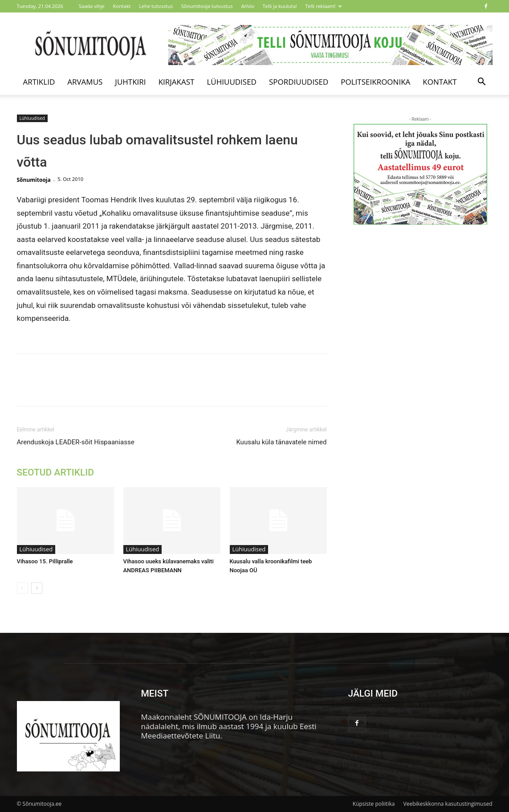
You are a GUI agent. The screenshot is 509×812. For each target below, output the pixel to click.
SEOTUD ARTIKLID (55, 472)
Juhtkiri (130, 82)
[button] (482, 82)
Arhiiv (248, 6)
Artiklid (39, 82)
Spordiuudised (299, 82)
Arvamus (85, 82)
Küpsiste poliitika (374, 804)
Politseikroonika (375, 82)
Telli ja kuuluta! (280, 6)
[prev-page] (22, 588)
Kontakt (122, 6)
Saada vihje (92, 6)
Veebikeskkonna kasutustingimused (448, 804)
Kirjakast (177, 82)
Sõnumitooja (34, 180)
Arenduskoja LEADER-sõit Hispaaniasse (76, 442)
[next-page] (37, 588)
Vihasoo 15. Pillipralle (45, 561)
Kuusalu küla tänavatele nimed (281, 442)
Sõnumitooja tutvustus (207, 6)
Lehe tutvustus (156, 6)
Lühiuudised (232, 82)
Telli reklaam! (324, 6)
